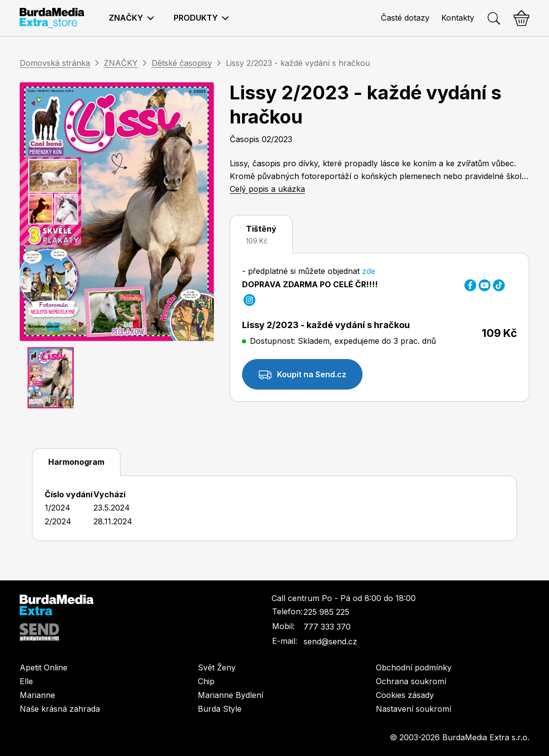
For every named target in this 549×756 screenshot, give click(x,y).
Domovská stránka (55, 63)
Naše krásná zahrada (60, 709)
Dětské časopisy (182, 63)
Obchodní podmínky (414, 667)
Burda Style (220, 709)
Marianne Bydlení (230, 695)
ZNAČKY (121, 63)
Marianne (37, 695)
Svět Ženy (217, 667)
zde (367, 271)
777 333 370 (327, 627)
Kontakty (458, 18)
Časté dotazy (405, 18)
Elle (26, 681)
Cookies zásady (405, 695)
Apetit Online (44, 667)
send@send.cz (330, 641)
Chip (206, 681)
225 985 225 (326, 612)
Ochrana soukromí (411, 681)
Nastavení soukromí (413, 709)
